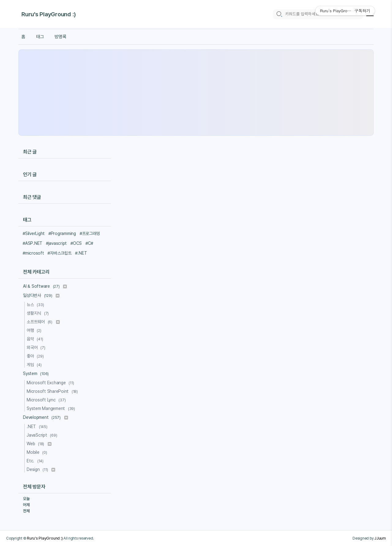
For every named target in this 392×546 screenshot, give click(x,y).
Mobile (38, 452)
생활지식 (39, 313)
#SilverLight (34, 233)
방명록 (60, 37)
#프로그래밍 (90, 233)
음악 (36, 339)
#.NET (81, 253)
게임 (35, 365)
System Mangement (52, 408)
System (37, 373)
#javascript (56, 243)
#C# (89, 243)
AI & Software (45, 286)
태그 (40, 37)
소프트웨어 (43, 322)
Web (39, 444)
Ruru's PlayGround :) (49, 15)
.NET (38, 427)
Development (45, 417)
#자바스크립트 (59, 253)
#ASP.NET (32, 243)
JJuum (380, 538)
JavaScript (43, 435)
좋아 (36, 356)
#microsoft (33, 253)
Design (41, 469)
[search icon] (279, 14)
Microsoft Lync (47, 400)
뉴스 (36, 305)
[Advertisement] (196, 93)
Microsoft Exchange (51, 383)
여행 (35, 330)
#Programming (62, 233)
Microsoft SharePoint (53, 391)
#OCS (76, 243)
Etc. (36, 461)
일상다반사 (41, 295)
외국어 (37, 347)
